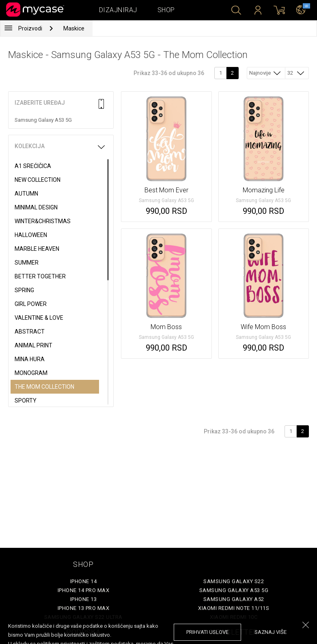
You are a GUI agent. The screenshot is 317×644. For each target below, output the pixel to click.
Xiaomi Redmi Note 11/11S (234, 608)
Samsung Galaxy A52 (234, 599)
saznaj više (271, 632)
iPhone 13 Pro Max (84, 608)
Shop (166, 10)
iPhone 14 (84, 581)
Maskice (74, 28)
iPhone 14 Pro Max (84, 590)
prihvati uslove (207, 632)
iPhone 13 (84, 599)
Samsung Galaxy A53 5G (234, 590)
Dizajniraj (118, 10)
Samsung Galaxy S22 (234, 581)
